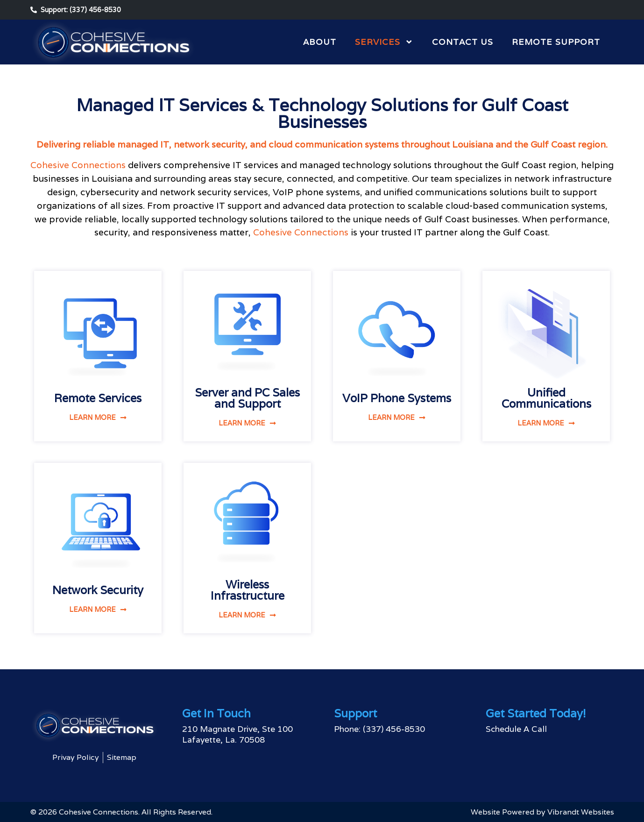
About (320, 42)
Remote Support (556, 42)
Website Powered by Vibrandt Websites (542, 812)
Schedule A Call (516, 729)
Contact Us (463, 42)
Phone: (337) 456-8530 (379, 729)
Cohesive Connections (78, 165)
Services (384, 42)
